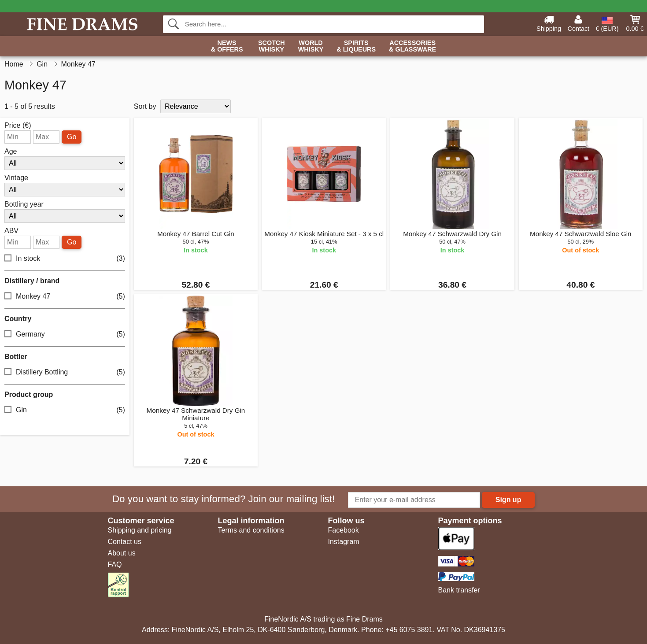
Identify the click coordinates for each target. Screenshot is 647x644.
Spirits (356, 46)
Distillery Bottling (65, 372)
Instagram (344, 542)
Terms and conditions (251, 530)
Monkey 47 (65, 297)
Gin (65, 410)
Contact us (125, 542)
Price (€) (18, 126)
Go (72, 137)
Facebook (344, 530)
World (311, 46)
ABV (11, 231)
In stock (65, 259)
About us (122, 553)
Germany (65, 335)
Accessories (412, 46)
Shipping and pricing (140, 530)
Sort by (145, 106)
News (227, 46)
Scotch (272, 46)
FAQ (115, 564)
